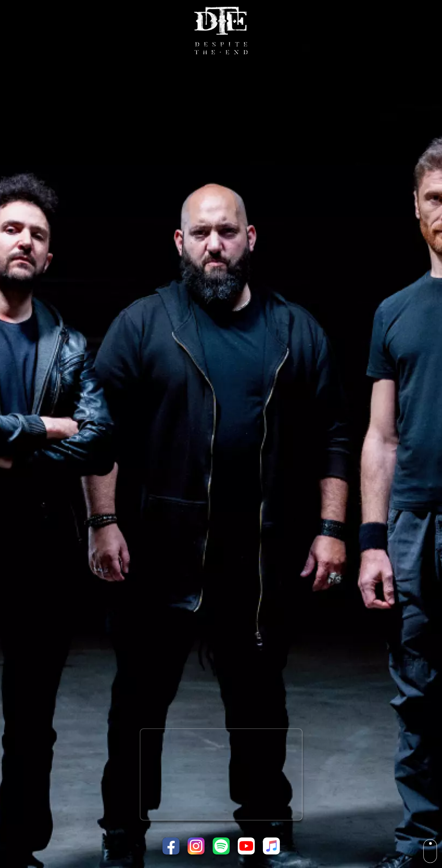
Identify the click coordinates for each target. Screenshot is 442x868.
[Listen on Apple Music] (271, 846)
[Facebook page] (171, 846)
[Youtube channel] (246, 846)
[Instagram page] (196, 846)
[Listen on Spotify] (221, 846)
